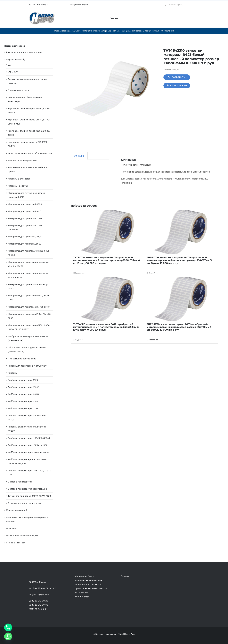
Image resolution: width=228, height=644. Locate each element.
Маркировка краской (17, 510)
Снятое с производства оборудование (28, 489)
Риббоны (13, 373)
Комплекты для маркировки (22, 160)
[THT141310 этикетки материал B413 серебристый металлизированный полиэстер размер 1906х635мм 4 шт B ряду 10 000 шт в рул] (108, 232)
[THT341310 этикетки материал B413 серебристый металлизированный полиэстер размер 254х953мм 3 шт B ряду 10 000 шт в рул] (108, 299)
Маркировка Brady (16, 59)
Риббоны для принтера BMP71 (23, 394)
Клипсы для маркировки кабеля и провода (30, 153)
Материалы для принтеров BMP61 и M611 (29, 307)
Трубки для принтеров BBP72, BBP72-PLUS (29, 496)
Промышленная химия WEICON (22, 536)
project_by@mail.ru (39, 595)
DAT (10, 65)
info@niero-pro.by (79, 5)
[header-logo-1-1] (42, 13)
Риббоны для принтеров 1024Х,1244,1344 (29, 438)
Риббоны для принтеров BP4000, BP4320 (29, 452)
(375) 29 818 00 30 (38, 605)
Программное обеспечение (22, 359)
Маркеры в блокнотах (19, 179)
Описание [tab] (79, 156)
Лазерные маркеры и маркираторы (24, 52)
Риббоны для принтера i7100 (23, 408)
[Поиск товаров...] (180, 5)
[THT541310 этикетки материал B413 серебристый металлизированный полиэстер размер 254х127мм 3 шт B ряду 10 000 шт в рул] (181, 232)
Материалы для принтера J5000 (25, 244)
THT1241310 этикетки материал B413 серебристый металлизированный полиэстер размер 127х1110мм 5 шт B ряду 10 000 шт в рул (179, 327)
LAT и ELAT (13, 72)
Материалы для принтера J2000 (25, 237)
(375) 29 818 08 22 (38, 601)
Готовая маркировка (18, 90)
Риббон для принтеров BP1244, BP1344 (28, 366)
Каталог (76, 31)
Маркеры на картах (18, 186)
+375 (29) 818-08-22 (39, 5)
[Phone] (8, 627)
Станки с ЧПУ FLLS (16, 543)
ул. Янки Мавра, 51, (43, 588)
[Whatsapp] (8, 636)
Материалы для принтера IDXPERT (26, 218)
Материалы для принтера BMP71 (25, 211)
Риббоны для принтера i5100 (23, 401)
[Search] (165, 5)
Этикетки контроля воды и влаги (25, 503)
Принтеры (11, 528)
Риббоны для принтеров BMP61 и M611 (28, 445)
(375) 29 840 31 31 (38, 609)
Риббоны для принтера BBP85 (23, 387)
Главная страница (62, 31)
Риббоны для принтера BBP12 (23, 380)
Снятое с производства (20, 482)
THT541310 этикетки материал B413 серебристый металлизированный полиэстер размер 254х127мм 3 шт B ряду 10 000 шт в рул (179, 260)
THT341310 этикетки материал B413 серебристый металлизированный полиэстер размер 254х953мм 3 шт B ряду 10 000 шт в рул (106, 327)
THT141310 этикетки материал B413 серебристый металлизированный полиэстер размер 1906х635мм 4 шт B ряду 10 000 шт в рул (107, 260)
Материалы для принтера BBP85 (25, 204)
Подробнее (80, 273)
